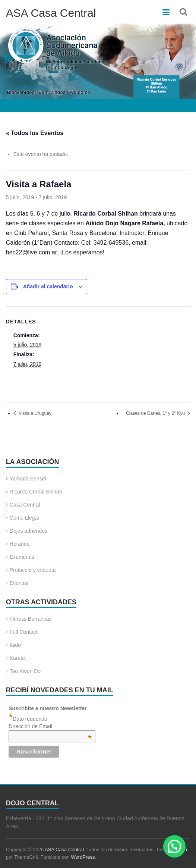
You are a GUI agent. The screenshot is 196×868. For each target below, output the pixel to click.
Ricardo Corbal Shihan (36, 492)
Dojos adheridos (29, 531)
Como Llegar (25, 518)
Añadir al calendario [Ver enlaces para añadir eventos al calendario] (48, 286)
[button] (174, 846)
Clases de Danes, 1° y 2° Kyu (156, 413)
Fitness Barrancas (31, 619)
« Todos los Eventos (35, 133)
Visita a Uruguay (34, 413)
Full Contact (24, 632)
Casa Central (25, 505)
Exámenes (22, 557)
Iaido (15, 645)
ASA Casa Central (51, 13)
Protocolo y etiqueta (33, 570)
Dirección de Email (50, 726)
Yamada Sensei (28, 479)
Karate (17, 658)
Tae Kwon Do (25, 671)
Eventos (19, 583)
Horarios (20, 544)
